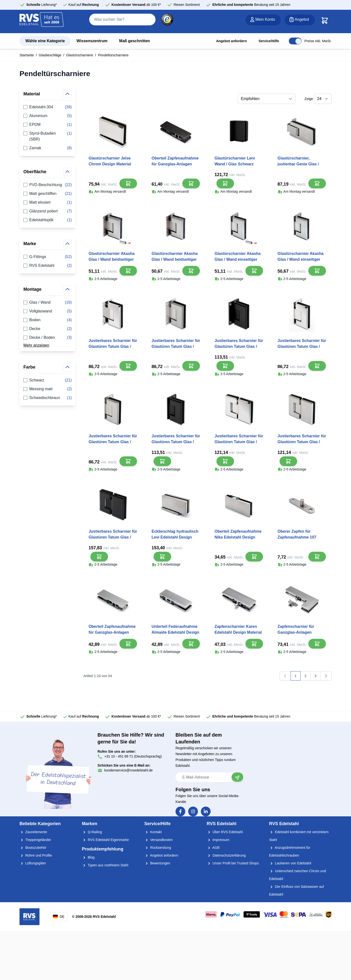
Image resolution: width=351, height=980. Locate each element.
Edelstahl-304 (48, 107)
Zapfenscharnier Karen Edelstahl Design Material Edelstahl (238, 632)
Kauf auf (84, 5)
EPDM (48, 125)
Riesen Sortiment (187, 5)
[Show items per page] (323, 99)
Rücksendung (158, 848)
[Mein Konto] (263, 20)
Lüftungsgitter (33, 863)
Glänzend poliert (48, 211)
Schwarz (48, 380)
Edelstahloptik (48, 220)
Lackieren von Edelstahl (290, 863)
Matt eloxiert (48, 202)
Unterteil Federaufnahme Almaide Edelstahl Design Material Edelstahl (175, 632)
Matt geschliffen (48, 194)
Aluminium (48, 116)
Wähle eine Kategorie (45, 41)
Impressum (218, 840)
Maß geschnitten (135, 41)
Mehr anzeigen (36, 345)
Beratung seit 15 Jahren (251, 5)
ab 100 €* (136, 5)
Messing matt (48, 389)
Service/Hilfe (269, 41)
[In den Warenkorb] (128, 183)
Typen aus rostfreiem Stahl (105, 865)
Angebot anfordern (232, 41)
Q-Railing (92, 832)
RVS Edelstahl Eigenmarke (105, 840)
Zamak (48, 148)
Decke (48, 329)
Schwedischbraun (48, 398)
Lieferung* (42, 5)
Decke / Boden (48, 338)
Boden (48, 320)
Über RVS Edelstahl (225, 832)
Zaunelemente (33, 832)
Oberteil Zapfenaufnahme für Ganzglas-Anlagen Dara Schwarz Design (175, 164)
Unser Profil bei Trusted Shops (233, 863)
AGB (213, 848)
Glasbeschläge (50, 55)
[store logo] (42, 22)
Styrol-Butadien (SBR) (48, 136)
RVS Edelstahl (48, 266)
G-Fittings (48, 257)
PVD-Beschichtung (48, 185)
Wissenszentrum (92, 41)
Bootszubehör (33, 848)
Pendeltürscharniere (113, 55)
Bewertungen (157, 863)
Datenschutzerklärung (226, 855)
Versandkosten (159, 840)
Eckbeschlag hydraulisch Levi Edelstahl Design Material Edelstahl (175, 537)
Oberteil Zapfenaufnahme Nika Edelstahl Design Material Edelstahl (238, 537)
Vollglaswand (48, 311)
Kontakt (153, 832)
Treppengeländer (35, 840)
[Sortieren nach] (267, 99)
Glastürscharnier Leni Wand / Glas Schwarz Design (235, 164)
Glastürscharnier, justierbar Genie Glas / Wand (298, 164)
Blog (88, 857)
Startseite (27, 55)
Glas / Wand (48, 302)
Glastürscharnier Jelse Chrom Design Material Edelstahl (110, 164)
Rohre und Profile (36, 855)
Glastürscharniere (80, 55)
